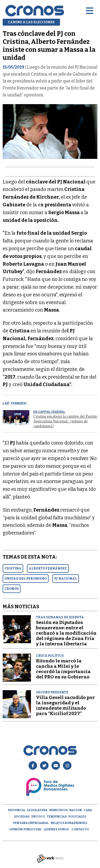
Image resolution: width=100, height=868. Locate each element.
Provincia (17, 810)
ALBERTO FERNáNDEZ (48, 568)
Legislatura (37, 810)
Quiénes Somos (56, 829)
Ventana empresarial (31, 823)
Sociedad (22, 817)
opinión (16, 829)
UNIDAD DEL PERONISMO (26, 579)
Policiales (77, 817)
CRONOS (12, 589)
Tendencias (57, 817)
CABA (88, 810)
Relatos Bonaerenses (69, 823)
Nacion (76, 810)
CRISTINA (13, 568)
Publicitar (32, 829)
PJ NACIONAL (66, 579)
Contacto (80, 829)
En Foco (38, 817)
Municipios (59, 810)
